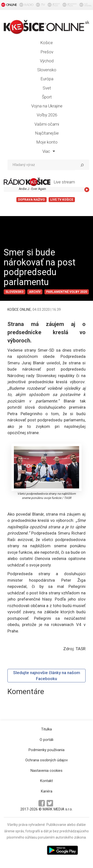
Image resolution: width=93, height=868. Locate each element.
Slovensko (47, 70)
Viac (49, 151)
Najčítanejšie (47, 133)
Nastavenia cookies (46, 771)
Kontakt (46, 781)
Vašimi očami (47, 124)
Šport (47, 97)
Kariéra (47, 791)
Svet (47, 88)
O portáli (46, 740)
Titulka (46, 729)
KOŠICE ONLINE (19, 310)
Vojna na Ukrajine (47, 106)
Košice (46, 43)
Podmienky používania (46, 750)
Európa (47, 79)
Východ (47, 61)
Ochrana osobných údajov (46, 760)
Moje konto (47, 142)
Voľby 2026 (47, 115)
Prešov (47, 52)
